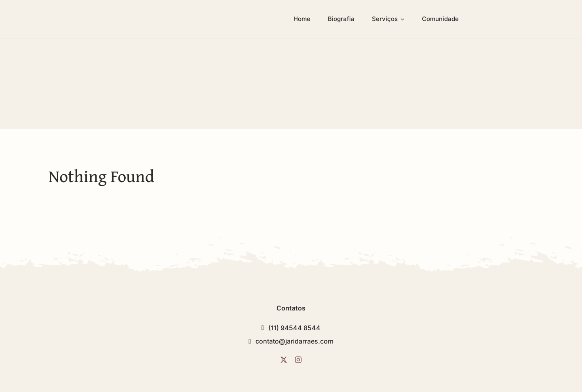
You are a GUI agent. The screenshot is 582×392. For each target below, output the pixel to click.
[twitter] (284, 360)
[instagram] (298, 360)
